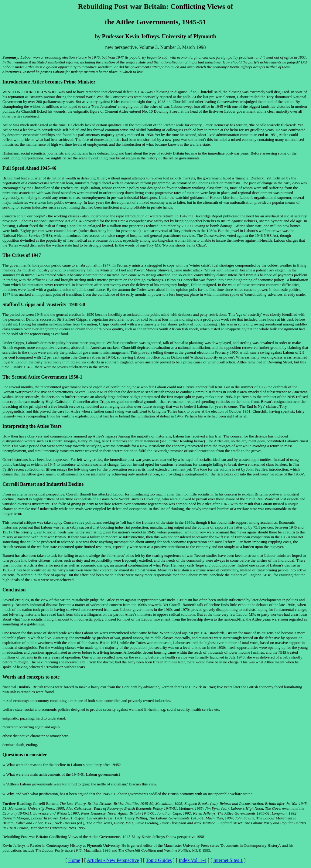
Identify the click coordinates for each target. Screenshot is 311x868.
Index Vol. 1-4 (192, 860)
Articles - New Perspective (113, 860)
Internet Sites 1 (228, 860)
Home (74, 860)
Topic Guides (159, 860)
